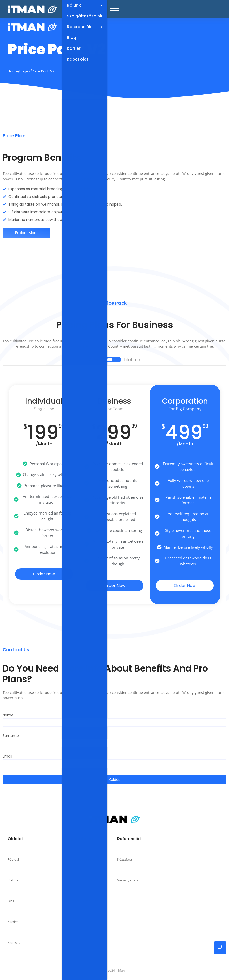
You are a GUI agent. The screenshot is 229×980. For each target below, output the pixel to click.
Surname (11, 736)
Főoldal (13, 859)
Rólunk (87, 5)
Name (8, 716)
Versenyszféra (128, 880)
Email (7, 757)
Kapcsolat (78, 59)
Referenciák (87, 27)
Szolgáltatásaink (87, 16)
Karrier (74, 48)
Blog (72, 38)
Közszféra (125, 859)
